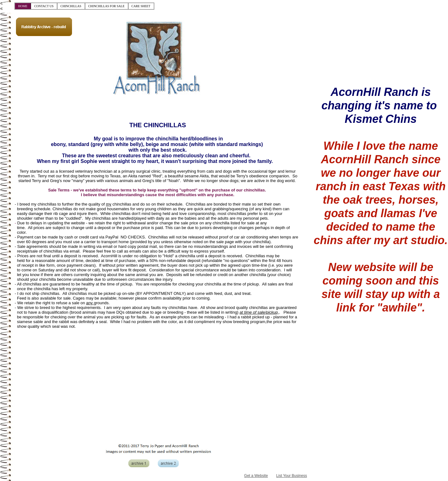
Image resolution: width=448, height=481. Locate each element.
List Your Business (291, 476)
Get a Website (256, 476)
